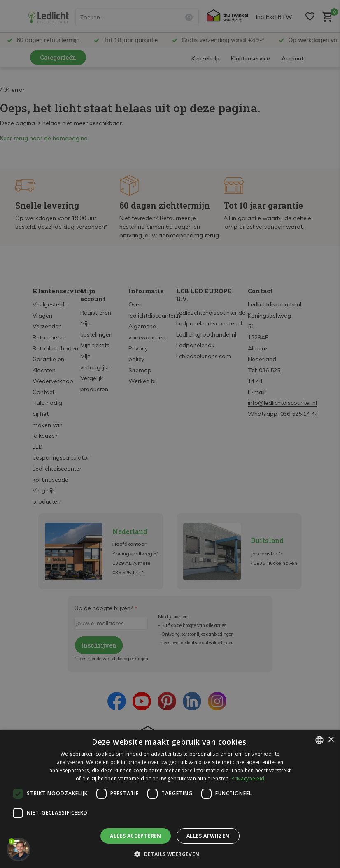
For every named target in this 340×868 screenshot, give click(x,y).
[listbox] (319, 740)
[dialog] (170, 799)
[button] (170, 854)
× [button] (331, 740)
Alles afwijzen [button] (208, 836)
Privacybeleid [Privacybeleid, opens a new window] (248, 779)
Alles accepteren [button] (135, 836)
